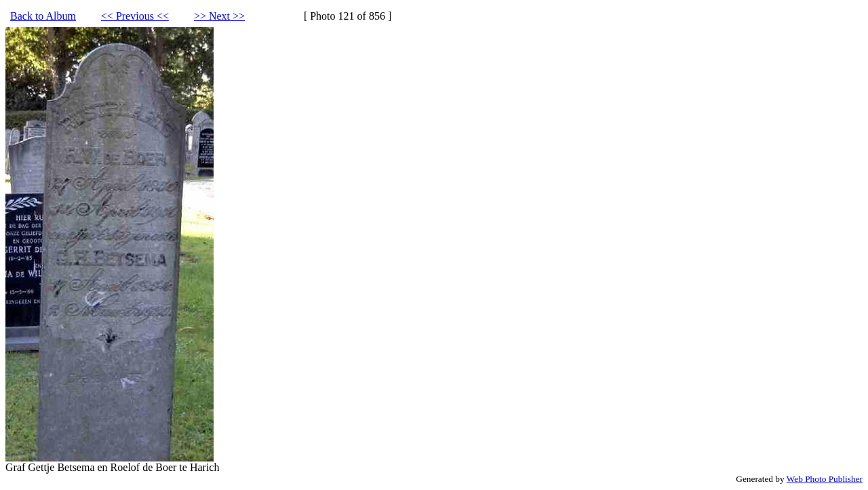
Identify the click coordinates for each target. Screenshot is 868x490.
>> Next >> (219, 16)
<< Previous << (135, 16)
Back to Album (43, 16)
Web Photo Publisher (825, 479)
